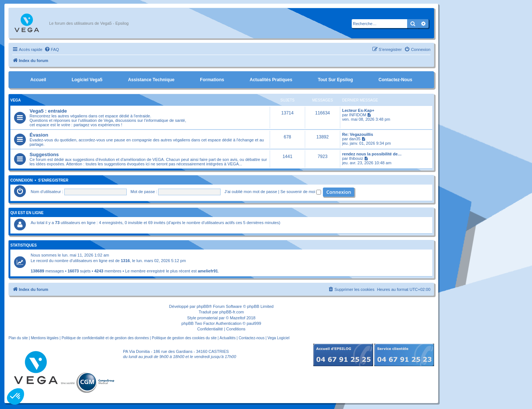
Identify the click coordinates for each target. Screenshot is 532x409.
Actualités (227, 338)
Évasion (39, 135)
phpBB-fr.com (232, 312)
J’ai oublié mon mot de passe (251, 192)
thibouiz (356, 158)
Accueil (38, 80)
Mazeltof (238, 318)
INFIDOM (358, 115)
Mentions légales (45, 338)
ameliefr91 (208, 271)
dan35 (355, 139)
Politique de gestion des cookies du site (184, 338)
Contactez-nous (395, 80)
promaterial (207, 318)
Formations (212, 80)
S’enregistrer (53, 181)
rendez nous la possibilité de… (372, 154)
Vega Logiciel (279, 338)
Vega (16, 100)
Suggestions (44, 154)
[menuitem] (52, 49)
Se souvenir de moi (301, 192)
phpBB (203, 306)
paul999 (254, 323)
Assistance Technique (151, 80)
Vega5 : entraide (48, 111)
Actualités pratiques (271, 80)
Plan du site (18, 338)
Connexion (22, 181)
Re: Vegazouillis (358, 134)
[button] (16, 396)
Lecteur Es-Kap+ (358, 110)
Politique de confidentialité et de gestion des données (105, 338)
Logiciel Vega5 (87, 80)
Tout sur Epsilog (335, 80)
